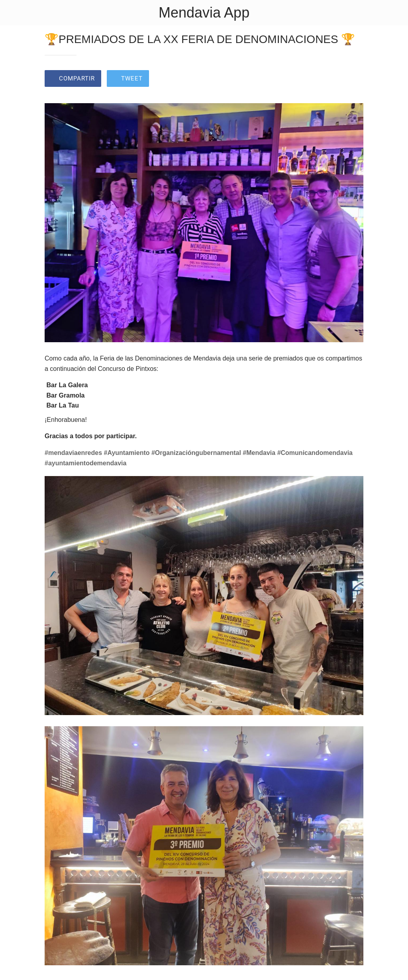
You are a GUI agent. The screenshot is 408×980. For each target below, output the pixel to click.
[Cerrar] (13, 13)
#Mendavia (259, 453)
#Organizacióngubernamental (196, 453)
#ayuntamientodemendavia (85, 463)
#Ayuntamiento (127, 453)
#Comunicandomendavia (315, 453)
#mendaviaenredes (73, 453)
